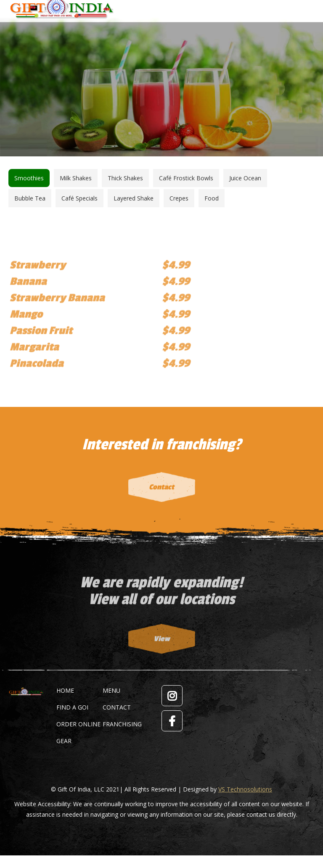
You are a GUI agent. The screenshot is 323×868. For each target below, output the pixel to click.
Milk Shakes (76, 178)
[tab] (29, 178)
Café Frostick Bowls (186, 178)
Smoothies (29, 178)
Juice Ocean (245, 178)
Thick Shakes (125, 178)
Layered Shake (134, 198)
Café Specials (79, 198)
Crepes (179, 198)
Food (212, 198)
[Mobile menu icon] (309, 6)
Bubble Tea (30, 198)
